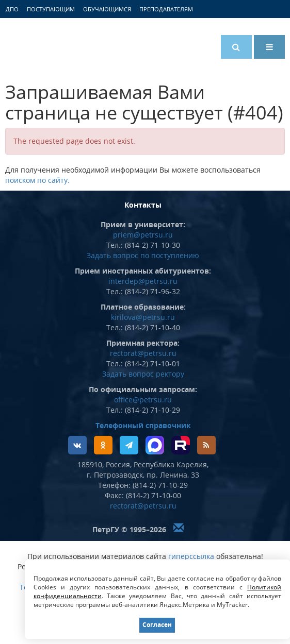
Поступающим (51, 9)
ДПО (12, 9)
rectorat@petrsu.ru (143, 353)
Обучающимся (107, 9)
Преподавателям (166, 9)
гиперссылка (191, 556)
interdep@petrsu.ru (143, 281)
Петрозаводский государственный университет (44, 45)
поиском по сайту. (37, 180)
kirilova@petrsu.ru (143, 317)
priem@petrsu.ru (143, 235)
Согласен (157, 625)
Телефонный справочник (143, 425)
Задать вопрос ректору (143, 374)
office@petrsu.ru (143, 400)
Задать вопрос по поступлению (143, 255)
